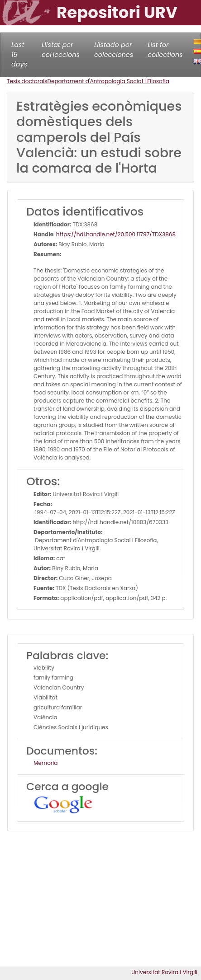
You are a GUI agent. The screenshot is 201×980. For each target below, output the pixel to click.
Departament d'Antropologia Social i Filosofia (108, 81)
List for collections (165, 50)
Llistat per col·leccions (61, 50)
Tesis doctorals (27, 81)
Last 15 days (19, 54)
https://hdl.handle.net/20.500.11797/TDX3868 (116, 234)
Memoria (45, 763)
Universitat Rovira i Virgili (164, 972)
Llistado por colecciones (114, 50)
